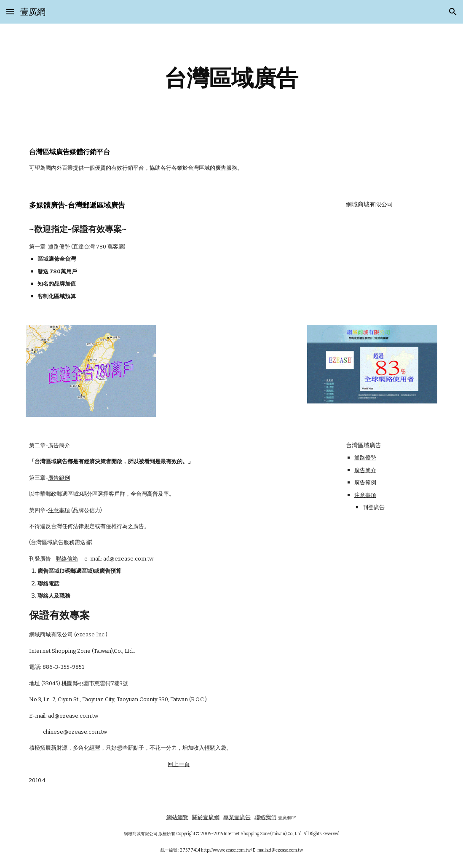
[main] (232, 78)
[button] (10, 12)
